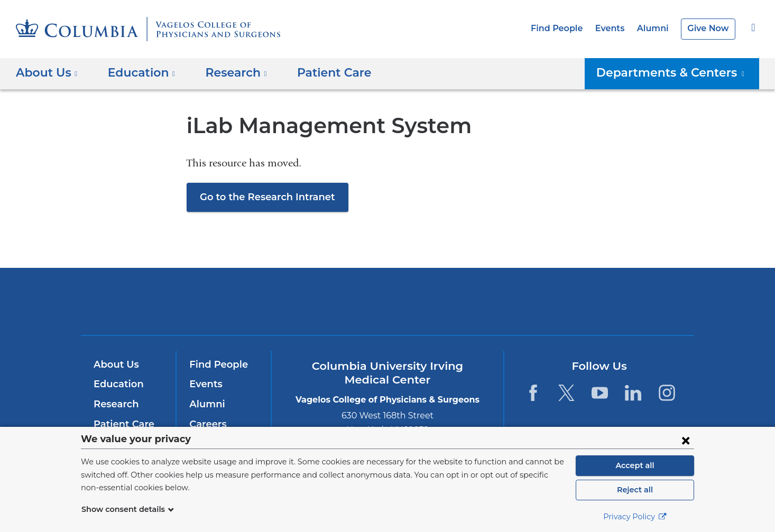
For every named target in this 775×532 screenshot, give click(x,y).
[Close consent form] (686, 440)
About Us (115, 365)
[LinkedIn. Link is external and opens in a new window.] (634, 393)
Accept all (635, 465)
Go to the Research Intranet (262, 197)
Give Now (709, 28)
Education (117, 384)
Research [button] (228, 73)
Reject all (635, 490)
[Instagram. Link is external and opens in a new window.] (667, 393)
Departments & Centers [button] (678, 73)
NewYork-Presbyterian (388, 308)
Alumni (657, 28)
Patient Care (319, 73)
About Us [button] (47, 73)
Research (115, 404)
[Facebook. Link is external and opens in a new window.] (533, 393)
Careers (207, 424)
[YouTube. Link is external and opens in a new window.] (600, 393)
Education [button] (137, 73)
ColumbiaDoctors (540, 301)
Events (616, 28)
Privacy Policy (635, 517)
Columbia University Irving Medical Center (244, 301)
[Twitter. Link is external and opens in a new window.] (566, 393)
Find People (566, 28)
